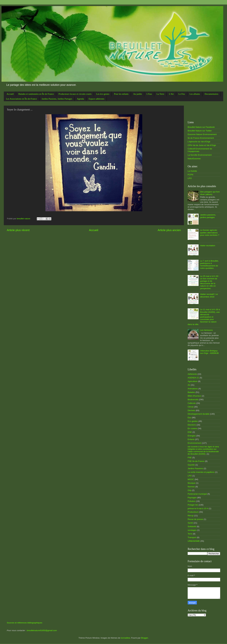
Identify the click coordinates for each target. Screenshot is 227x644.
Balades (191, 392)
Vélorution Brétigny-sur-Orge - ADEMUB (209, 352)
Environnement (195, 443)
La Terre (160, 94)
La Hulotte (192, 171)
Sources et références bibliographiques (25, 623)
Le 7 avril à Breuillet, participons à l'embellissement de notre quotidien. (209, 265)
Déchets (191, 410)
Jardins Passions (195, 468)
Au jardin (137, 94)
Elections (192, 425)
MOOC (191, 479)
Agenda (80, 99)
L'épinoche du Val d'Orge (199, 142)
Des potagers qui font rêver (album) (210, 193)
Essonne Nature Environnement (202, 134)
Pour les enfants (121, 94)
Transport (192, 537)
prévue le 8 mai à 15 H (198, 508)
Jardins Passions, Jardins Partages (57, 99)
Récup (191, 516)
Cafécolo (192, 403)
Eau (189, 418)
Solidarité (192, 526)
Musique (192, 483)
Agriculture (193, 381)
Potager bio (193, 505)
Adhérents (192, 374)
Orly (190, 490)
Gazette (191, 465)
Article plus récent (18, 230)
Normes (191, 487)
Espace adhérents (97, 99)
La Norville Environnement (200, 155)
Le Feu (182, 94)
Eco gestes (193, 421)
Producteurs (193, 512)
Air (189, 385)
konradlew (125, 638)
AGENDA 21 (193, 378)
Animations (193, 389)
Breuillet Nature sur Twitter (200, 131)
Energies (192, 436)
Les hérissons (206, 330)
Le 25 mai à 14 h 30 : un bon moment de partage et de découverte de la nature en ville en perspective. (210, 282)
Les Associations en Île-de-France (21, 99)
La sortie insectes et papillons (201, 472)
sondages (192, 530)
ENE (190, 432)
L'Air (171, 94)
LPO (190, 178)
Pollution (192, 501)
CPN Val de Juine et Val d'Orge (202, 145)
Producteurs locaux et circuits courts (75, 94)
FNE (190, 458)
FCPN (190, 175)
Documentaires (211, 94)
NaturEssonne (194, 159)
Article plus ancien (169, 230)
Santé (190, 523)
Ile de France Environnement (201, 138)
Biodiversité (193, 400)
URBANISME (194, 541)
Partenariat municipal (197, 494)
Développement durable (198, 414)
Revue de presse (195, 519)
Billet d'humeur (194, 396)
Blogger (145, 638)
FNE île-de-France (196, 461)
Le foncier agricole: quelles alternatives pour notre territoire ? (210, 233)
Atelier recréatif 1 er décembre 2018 (209, 295)
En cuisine (192, 428)
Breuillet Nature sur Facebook (201, 127)
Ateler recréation (208, 246)
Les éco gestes (103, 94)
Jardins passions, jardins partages (208, 216)
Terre (190, 534)
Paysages (192, 498)
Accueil (10, 94)
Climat (191, 407)
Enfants (191, 439)
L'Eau (149, 94)
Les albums (195, 94)
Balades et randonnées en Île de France (36, 94)
